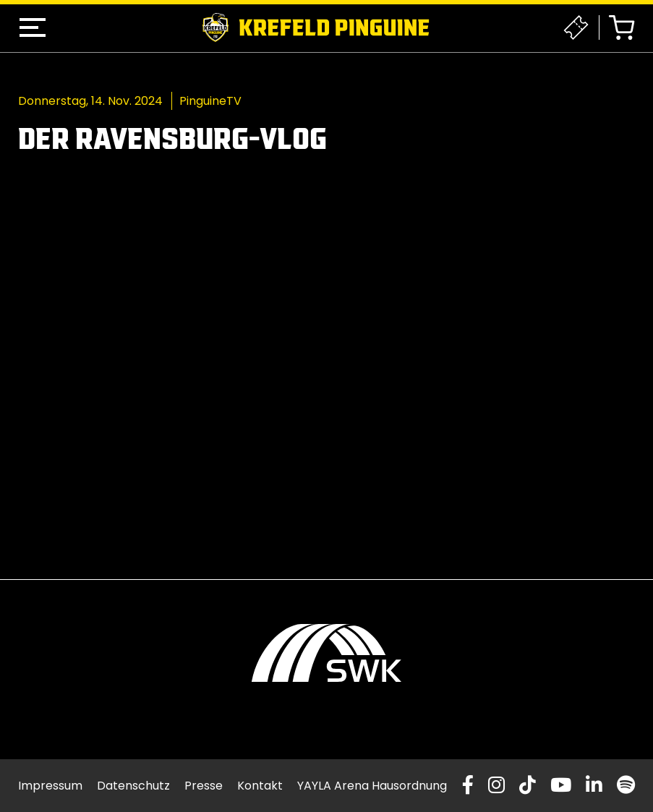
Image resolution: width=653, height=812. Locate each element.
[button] (33, 27)
